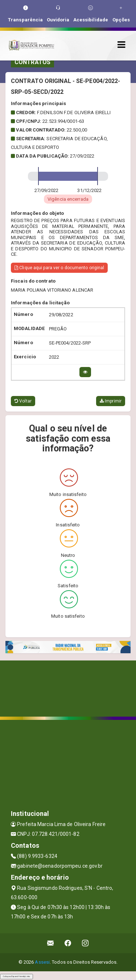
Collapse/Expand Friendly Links (17, 976)
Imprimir (111, 401)
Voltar (23, 401)
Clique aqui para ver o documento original (59, 268)
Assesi (42, 962)
